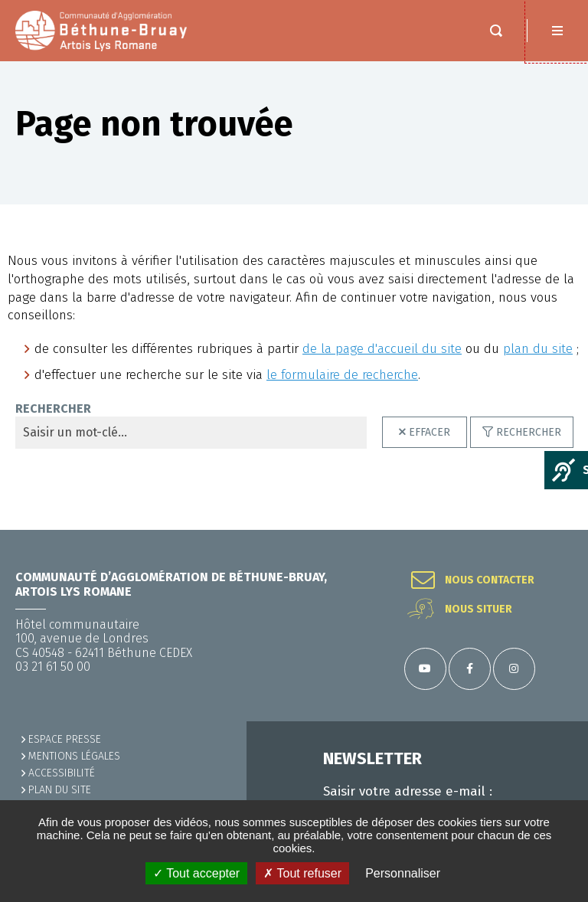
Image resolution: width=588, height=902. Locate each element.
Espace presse (65, 739)
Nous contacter (490, 580)
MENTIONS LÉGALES (74, 756)
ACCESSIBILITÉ (62, 773)
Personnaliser (403, 873)
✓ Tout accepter (196, 873)
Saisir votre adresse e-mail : (408, 792)
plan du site (538, 349)
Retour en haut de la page (557, 530)
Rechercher (529, 432)
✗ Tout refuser (302, 873)
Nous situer (479, 610)
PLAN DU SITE (60, 790)
